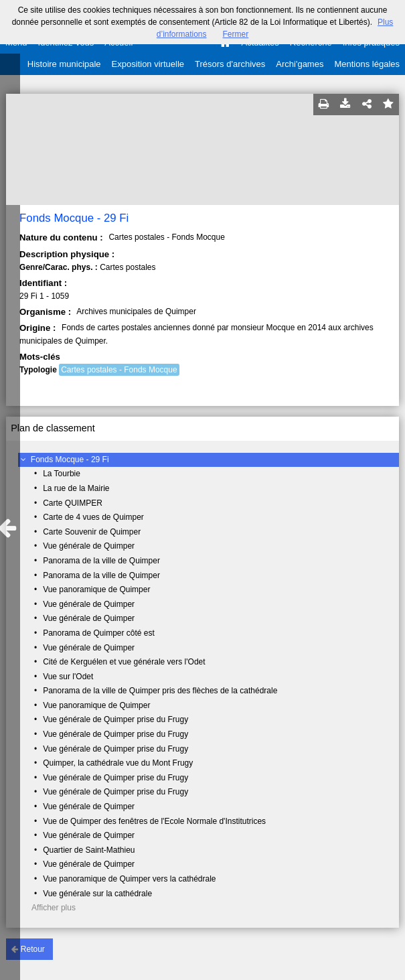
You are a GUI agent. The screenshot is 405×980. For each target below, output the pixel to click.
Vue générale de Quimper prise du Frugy (115, 719)
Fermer (236, 34)
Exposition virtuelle (148, 64)
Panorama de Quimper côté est (99, 633)
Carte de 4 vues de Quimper (93, 517)
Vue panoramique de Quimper (96, 589)
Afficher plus (54, 908)
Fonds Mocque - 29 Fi (70, 460)
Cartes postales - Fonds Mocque (119, 370)
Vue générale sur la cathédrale (97, 894)
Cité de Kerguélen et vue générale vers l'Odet (124, 662)
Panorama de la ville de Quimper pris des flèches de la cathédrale (160, 691)
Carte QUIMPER (73, 503)
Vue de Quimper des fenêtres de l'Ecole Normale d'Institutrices (154, 821)
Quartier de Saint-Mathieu (89, 850)
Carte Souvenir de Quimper (92, 532)
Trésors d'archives (230, 64)
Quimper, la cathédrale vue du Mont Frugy (118, 763)
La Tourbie (62, 474)
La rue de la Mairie (76, 488)
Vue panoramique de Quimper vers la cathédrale (129, 879)
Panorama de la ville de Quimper (101, 561)
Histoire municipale (64, 64)
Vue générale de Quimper (89, 546)
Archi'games (300, 64)
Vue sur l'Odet (68, 677)
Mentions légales (367, 64)
